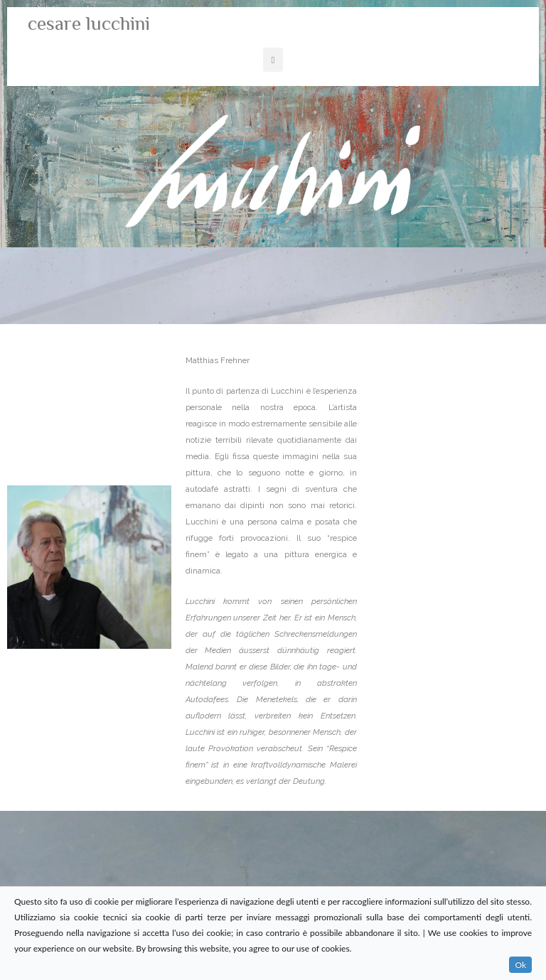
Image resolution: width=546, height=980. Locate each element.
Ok (520, 965)
